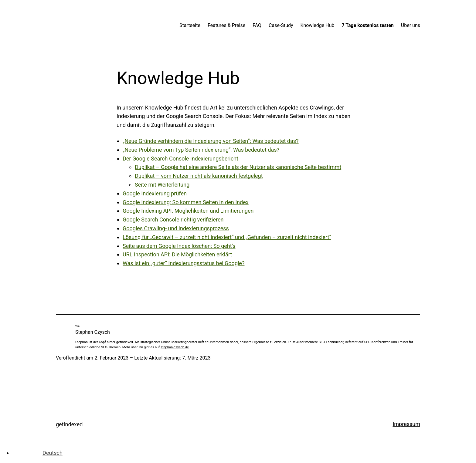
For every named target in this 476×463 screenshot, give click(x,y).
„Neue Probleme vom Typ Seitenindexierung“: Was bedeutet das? (201, 150)
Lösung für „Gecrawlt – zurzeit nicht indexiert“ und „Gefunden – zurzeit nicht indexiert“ (227, 237)
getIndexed (69, 424)
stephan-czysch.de (175, 347)
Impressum (406, 424)
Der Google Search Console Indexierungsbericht (180, 159)
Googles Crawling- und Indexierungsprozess (176, 228)
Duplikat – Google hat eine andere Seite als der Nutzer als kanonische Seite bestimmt (238, 167)
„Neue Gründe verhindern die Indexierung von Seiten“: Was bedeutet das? (211, 141)
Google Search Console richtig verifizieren (173, 220)
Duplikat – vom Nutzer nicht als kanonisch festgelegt (199, 176)
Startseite (190, 25)
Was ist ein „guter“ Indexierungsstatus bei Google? (184, 263)
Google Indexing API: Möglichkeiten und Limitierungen (188, 211)
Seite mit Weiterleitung (162, 185)
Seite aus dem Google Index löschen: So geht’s (179, 246)
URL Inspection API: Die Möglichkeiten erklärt (177, 254)
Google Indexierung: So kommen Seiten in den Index (186, 202)
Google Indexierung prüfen (155, 193)
